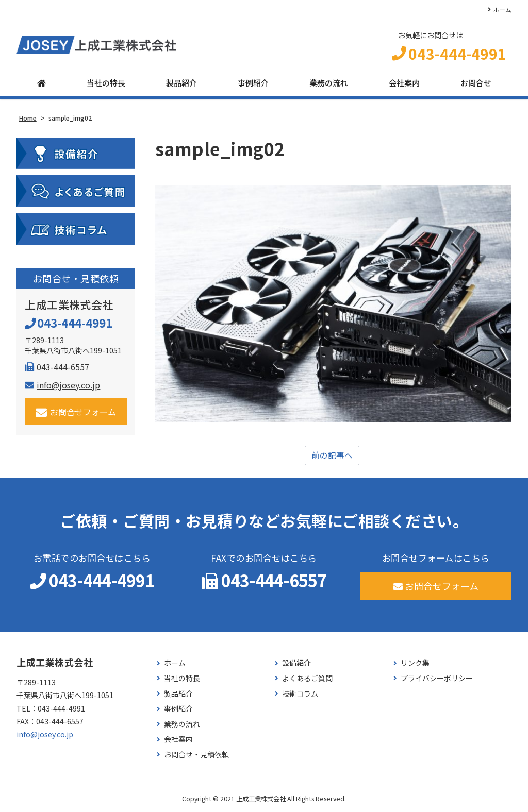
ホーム (502, 10)
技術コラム (300, 694)
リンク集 (415, 664)
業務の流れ (329, 84)
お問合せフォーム (76, 412)
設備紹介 (296, 664)
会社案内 (404, 84)
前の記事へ (332, 456)
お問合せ (476, 84)
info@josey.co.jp (62, 385)
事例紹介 (253, 84)
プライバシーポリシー (437, 679)
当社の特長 (106, 84)
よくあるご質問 (307, 679)
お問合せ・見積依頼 (196, 756)
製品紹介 (181, 84)
